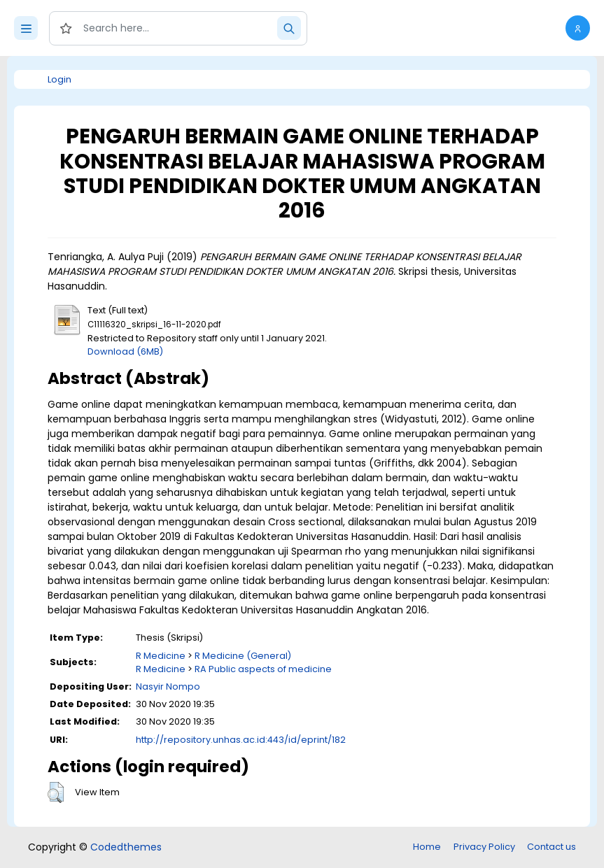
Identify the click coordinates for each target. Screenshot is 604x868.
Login (59, 79)
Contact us (552, 847)
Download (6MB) (125, 351)
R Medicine (161, 656)
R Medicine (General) (243, 656)
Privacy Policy (484, 847)
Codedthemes (126, 847)
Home (427, 847)
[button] (578, 28)
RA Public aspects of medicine (263, 669)
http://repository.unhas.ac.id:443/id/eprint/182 (241, 740)
